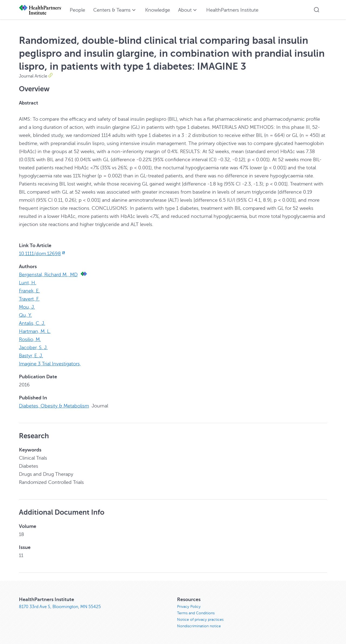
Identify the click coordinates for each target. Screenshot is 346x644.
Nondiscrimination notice (199, 626)
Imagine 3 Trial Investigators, (50, 364)
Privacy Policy (189, 607)
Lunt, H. (28, 283)
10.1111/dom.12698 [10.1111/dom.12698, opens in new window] (42, 254)
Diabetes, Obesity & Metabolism (54, 406)
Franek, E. (29, 291)
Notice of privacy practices (200, 620)
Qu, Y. (25, 315)
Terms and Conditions (196, 613)
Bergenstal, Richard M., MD (48, 275)
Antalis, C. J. (32, 323)
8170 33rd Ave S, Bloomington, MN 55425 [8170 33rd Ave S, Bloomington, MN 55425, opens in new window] (60, 607)
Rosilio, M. (30, 339)
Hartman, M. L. (35, 331)
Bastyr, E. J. (31, 356)
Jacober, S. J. (33, 348)
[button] (317, 10)
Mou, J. (27, 307)
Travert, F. (29, 299)
